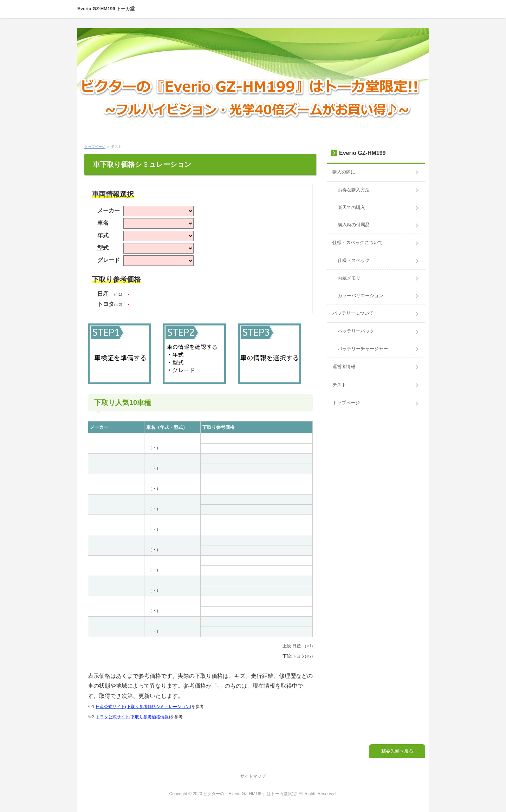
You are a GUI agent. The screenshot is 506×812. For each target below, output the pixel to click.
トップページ (95, 147)
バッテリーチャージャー (363, 349)
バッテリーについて (353, 313)
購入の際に (344, 172)
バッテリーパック (356, 331)
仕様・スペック (354, 260)
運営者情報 (344, 366)
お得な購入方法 (354, 190)
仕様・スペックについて (358, 243)
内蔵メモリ (349, 278)
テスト (339, 385)
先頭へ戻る (402, 751)
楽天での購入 (351, 207)
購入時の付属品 (354, 225)
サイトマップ (253, 776)
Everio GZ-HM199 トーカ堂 (106, 9)
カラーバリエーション (361, 296)
